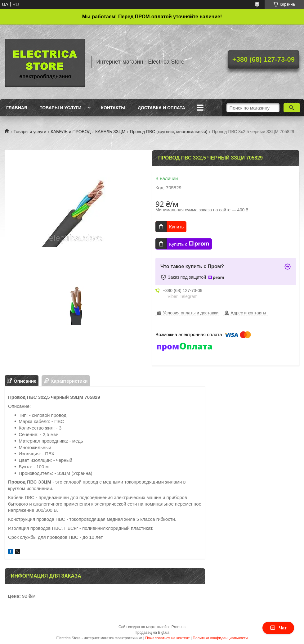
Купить (176, 227)
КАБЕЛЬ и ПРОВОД (71, 132)
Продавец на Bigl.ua (152, 633)
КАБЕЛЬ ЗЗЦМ (110, 132)
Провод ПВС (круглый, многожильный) (169, 132)
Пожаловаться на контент (167, 638)
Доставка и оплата (161, 108)
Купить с (189, 244)
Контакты (113, 108)
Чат (278, 628)
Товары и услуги (61, 108)
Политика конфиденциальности (220, 638)
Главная (17, 108)
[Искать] (292, 108)
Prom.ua (179, 627)
